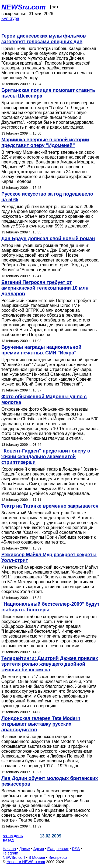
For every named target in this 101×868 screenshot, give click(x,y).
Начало (9, 849)
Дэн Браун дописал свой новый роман (48, 239)
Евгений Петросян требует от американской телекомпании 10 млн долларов (45, 288)
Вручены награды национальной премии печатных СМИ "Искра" (41, 350)
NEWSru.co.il (14, 857)
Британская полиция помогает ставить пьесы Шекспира (48, 93)
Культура (10, 19)
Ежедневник (58, 849)
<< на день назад (13, 838)
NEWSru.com (24, 7)
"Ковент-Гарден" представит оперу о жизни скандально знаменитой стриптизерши (46, 457)
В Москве (37, 857)
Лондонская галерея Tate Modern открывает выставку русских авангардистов (41, 724)
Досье (25, 849)
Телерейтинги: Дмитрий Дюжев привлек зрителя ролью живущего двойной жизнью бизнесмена (50, 664)
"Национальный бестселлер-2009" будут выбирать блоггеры (50, 607)
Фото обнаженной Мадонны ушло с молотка (44, 399)
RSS (76, 849)
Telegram (11, 853)
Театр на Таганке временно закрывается (50, 506)
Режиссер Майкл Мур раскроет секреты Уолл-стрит (49, 557)
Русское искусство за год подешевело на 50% (47, 197)
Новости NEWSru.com (26, 862)
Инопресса (58, 857)
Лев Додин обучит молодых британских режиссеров (50, 781)
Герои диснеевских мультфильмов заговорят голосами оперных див (44, 39)
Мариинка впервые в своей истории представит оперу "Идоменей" (45, 143)
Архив (39, 849)
